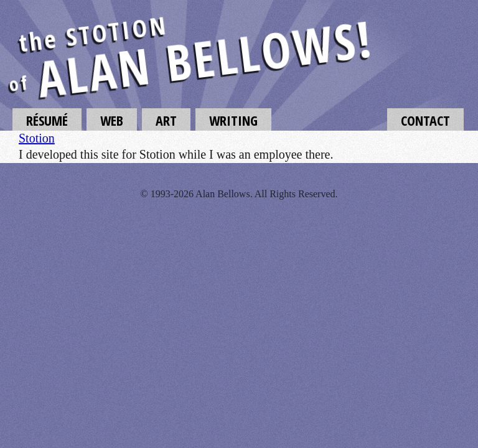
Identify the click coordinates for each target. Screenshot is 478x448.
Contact (425, 120)
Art (166, 120)
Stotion (37, 138)
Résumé (47, 120)
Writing (233, 120)
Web (112, 120)
